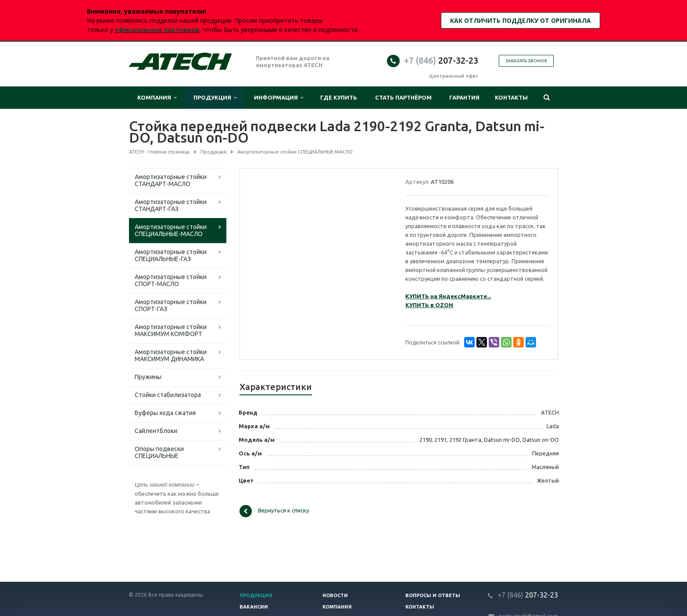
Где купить (339, 97)
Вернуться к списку (274, 511)
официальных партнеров (157, 30)
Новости (335, 595)
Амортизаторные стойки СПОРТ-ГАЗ (171, 305)
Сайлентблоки (156, 431)
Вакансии (254, 607)
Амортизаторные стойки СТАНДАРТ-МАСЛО (171, 180)
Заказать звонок (526, 61)
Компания (157, 98)
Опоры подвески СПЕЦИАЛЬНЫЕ (159, 452)
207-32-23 (441, 60)
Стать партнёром (403, 97)
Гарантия (464, 97)
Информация (279, 98)
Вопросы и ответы (433, 595)
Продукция (215, 98)
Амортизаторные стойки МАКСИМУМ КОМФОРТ (171, 330)
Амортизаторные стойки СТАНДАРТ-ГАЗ (171, 205)
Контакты (511, 97)
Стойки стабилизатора (168, 395)
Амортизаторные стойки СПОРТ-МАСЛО (171, 280)
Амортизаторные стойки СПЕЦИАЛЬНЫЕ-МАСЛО (171, 230)
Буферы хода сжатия (165, 413)
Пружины (148, 377)
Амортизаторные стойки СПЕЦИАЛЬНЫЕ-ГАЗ (171, 255)
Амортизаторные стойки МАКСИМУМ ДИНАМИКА (171, 355)
